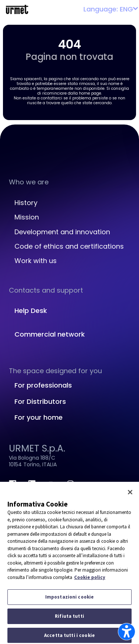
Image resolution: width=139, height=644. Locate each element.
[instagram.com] (70, 484)
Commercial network (50, 334)
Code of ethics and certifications (69, 246)
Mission (27, 217)
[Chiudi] (130, 494)
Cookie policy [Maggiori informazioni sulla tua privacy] (90, 579)
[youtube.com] (51, 484)
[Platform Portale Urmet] (17, 9)
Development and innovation (62, 232)
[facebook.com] (13, 484)
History (26, 203)
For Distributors (40, 401)
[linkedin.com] (32, 484)
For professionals (43, 385)
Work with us (36, 261)
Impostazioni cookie (69, 599)
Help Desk (31, 311)
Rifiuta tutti (69, 618)
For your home (39, 417)
